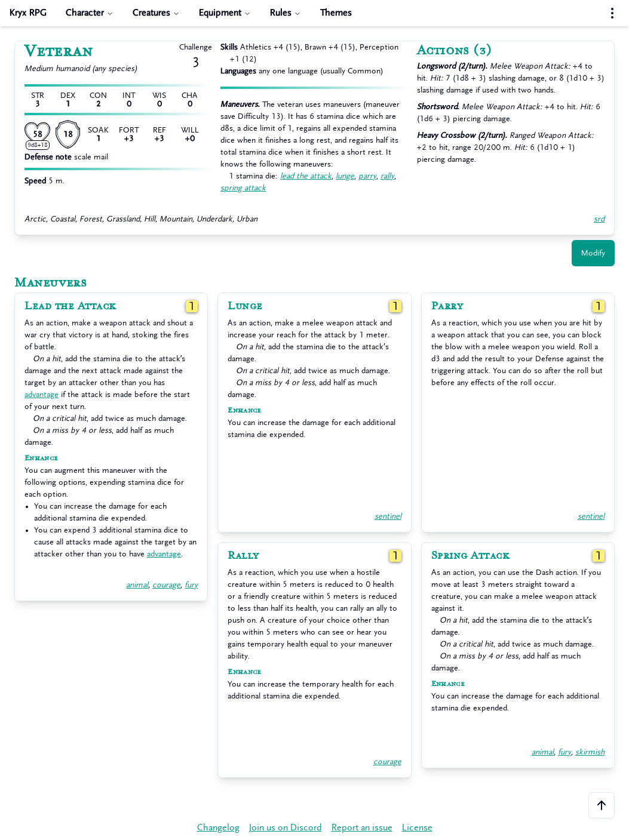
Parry (447, 306)
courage (166, 585)
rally (387, 176)
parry (367, 176)
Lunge (245, 306)
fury (191, 585)
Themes (336, 13)
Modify (593, 253)
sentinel (388, 516)
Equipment (225, 13)
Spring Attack (470, 556)
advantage (42, 394)
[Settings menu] (612, 13)
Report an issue (362, 828)
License (417, 828)
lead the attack (306, 176)
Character (90, 13)
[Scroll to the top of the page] (602, 805)
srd (599, 219)
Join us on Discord (286, 828)
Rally (243, 556)
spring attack (243, 188)
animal (137, 585)
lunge (345, 176)
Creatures (156, 13)
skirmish (590, 752)
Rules (286, 13)
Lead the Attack (70, 306)
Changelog (218, 828)
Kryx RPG (28, 13)
